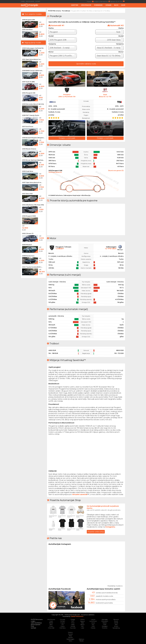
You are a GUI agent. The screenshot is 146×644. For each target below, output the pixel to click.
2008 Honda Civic (28, 256)
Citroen (63, 621)
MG (93, 624)
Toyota (70, 637)
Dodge (73, 619)
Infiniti (83, 619)
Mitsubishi (105, 621)
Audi (51, 621)
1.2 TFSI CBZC (111, 248)
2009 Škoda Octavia (29, 149)
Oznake (108, 5)
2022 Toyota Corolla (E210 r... (32, 267)
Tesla (70, 636)
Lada (82, 628)
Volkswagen (70, 639)
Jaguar (83, 621)
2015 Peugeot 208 (28, 20)
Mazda (93, 628)
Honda (73, 626)
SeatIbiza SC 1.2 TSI (105, 96)
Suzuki (70, 634)
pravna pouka (30, 1)
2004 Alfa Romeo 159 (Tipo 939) (33, 205)
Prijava (91, 1)
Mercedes (105, 619)
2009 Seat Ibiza (28, 171)
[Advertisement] (136, 43)
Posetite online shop (96, 532)
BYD (51, 624)
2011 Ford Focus (28, 126)
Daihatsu (63, 628)
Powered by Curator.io (115, 585)
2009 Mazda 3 (27, 245)
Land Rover (93, 621)
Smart (116, 626)
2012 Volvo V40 (27, 194)
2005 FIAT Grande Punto (31, 115)
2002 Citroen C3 (28, 233)
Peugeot (105, 626)
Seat (116, 624)
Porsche (105, 628)
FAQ (32, 626)
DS (63, 624)
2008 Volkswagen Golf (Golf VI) (33, 48)
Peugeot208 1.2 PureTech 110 (67, 96)
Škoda (81, 641)
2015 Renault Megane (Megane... (33, 138)
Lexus (93, 623)
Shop (123, 5)
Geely (73, 624)
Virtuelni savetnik (80, 494)
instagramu (110, 527)
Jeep (82, 623)
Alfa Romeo (51, 619)
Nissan (105, 623)
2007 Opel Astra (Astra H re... (32, 182)
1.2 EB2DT (60, 248)
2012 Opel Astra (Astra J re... (32, 59)
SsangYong (116, 628)
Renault (116, 619)
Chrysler (63, 619)
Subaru (70, 632)
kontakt (38, 1)
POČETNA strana (54, 11)
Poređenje (98, 5)
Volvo (70, 641)
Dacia (63, 626)
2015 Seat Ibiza (27, 30)
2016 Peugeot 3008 (29, 216)
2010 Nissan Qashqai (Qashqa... (33, 160)
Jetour (83, 624)
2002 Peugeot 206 (29, 93)
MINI (93, 626)
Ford (73, 623)
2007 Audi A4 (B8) (28, 82)
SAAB (116, 623)
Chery (51, 626)
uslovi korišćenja (36, 623)
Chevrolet (51, 628)
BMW (51, 623)
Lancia (93, 619)
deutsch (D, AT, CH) (118, 1)
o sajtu (23, 1)
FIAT (73, 621)
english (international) (102, 1)
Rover (116, 621)
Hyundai (73, 628)
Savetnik (75, 5)
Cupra (63, 623)
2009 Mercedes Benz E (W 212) (33, 104)
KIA (82, 626)
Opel (105, 624)
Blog (116, 5)
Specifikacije (86, 5)
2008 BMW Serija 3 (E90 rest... (33, 71)
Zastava (81, 639)
